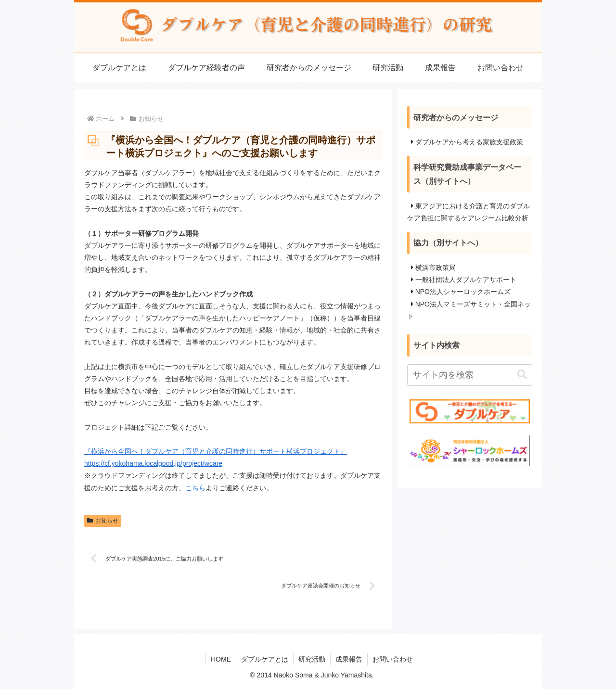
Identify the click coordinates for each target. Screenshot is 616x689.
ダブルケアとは (265, 659)
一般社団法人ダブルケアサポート (466, 280)
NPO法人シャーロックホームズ (463, 292)
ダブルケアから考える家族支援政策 (469, 142)
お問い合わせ (393, 659)
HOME (221, 659)
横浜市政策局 (436, 268)
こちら (195, 488)
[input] (470, 375)
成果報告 (349, 659)
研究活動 (312, 659)
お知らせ (103, 521)
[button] (522, 375)
